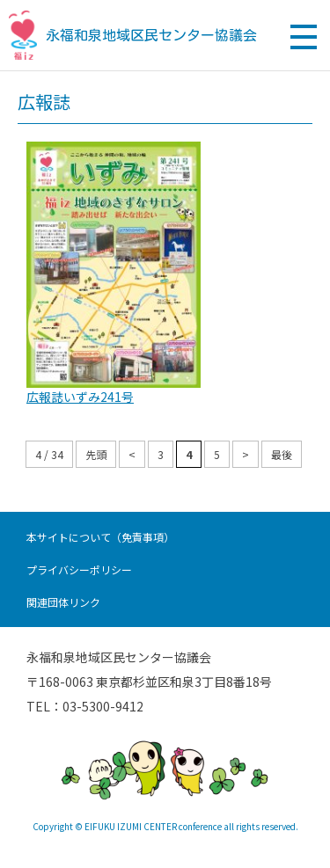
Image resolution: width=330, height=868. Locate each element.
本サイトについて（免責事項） (100, 537)
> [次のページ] (246, 454)
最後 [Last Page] (282, 454)
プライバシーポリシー (79, 569)
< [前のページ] (132, 454)
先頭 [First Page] (96, 454)
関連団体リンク (63, 602)
